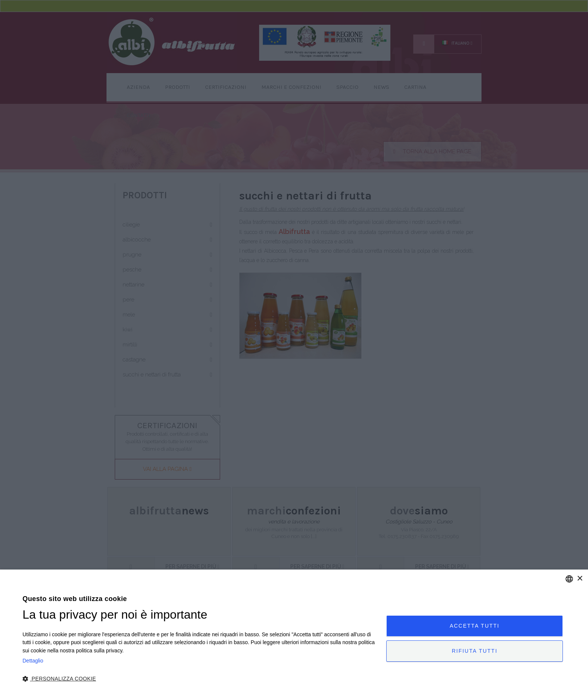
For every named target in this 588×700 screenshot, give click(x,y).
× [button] (580, 579)
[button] (199, 679)
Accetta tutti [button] (475, 626)
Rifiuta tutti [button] (475, 651)
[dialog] (294, 635)
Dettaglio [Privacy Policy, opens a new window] (33, 661)
